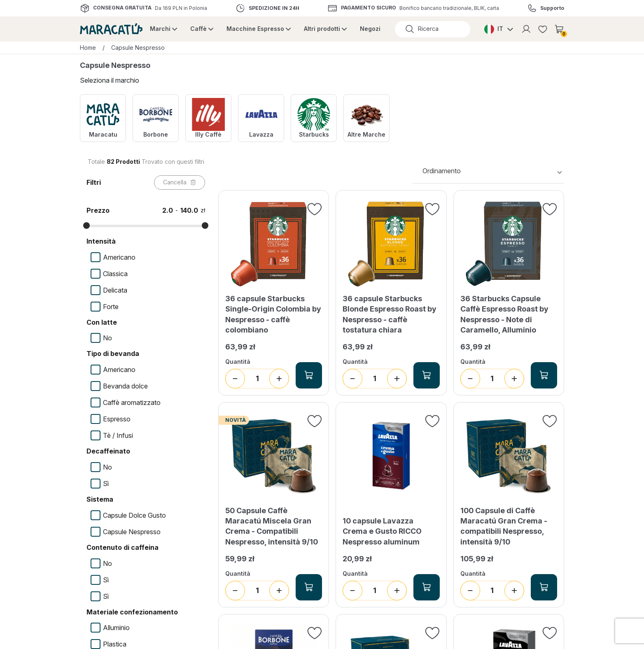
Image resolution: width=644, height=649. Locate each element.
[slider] (86, 226)
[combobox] (488, 171)
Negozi (370, 29)
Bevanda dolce (125, 386)
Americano (119, 257)
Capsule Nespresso (132, 532)
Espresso (117, 419)
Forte (111, 307)
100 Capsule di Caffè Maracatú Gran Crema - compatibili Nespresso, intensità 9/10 (504, 526)
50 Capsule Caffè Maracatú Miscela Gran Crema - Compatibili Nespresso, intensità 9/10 (272, 526)
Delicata (115, 290)
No (107, 338)
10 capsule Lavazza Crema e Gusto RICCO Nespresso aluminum (382, 531)
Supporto (552, 8)
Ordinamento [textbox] (442, 171)
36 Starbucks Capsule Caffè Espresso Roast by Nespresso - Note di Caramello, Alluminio (504, 314)
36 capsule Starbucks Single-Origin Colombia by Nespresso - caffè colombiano (273, 314)
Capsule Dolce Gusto (134, 515)
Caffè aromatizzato (132, 402)
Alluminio (116, 628)
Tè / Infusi (118, 435)
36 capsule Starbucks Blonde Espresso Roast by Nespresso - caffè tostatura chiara (390, 314)
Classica (115, 274)
